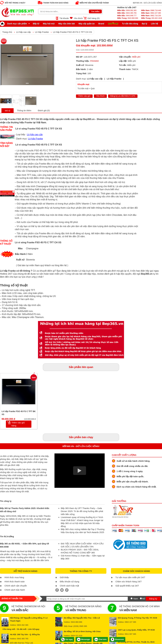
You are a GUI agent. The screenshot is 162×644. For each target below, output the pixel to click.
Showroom (117, 639)
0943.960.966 (128, 18)
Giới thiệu (64, 577)
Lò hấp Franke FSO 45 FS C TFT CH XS (72, 32)
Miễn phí (136, 57)
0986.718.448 (151, 10)
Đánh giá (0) (44, 110)
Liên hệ (154, 24)
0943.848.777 (127, 16)
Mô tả (8, 111)
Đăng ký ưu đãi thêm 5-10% (123, 96)
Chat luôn (100, 639)
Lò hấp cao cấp (24, 32)
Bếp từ (36, 24)
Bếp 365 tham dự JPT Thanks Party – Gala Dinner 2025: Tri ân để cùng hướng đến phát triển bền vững (82, 511)
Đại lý (145, 24)
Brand (101, 24)
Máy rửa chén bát (67, 24)
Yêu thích (78, 18)
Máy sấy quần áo (87, 24)
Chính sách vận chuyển (16, 586)
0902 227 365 (130, 622)
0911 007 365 (130, 634)
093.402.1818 (152, 18)
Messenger (84, 639)
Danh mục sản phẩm (14, 24)
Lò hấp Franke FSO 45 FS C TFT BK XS (19, 413)
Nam (136, 599)
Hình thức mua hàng (14, 577)
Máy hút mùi (49, 24)
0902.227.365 (151, 13)
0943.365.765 (127, 13)
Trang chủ (7, 32)
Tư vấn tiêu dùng (130, 24)
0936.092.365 (127, 10)
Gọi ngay (67, 639)
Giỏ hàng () (93, 18)
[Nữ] (141, 598)
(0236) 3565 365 (80, 626)
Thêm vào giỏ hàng (18, 424)
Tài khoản (64, 18)
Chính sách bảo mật (69, 586)
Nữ (144, 599)
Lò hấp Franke (42, 32)
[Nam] (132, 598)
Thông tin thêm (24, 110)
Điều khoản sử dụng (69, 582)
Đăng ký (153, 599)
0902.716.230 (151, 16)
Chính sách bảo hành (15, 590)
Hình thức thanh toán (15, 582)
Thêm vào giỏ (84, 96)
